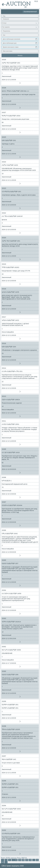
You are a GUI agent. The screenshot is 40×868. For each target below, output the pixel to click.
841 (37, 860)
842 (3, 862)
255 (27, 860)
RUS (36, 1)
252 (16, 860)
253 (20, 860)
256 (30, 860)
